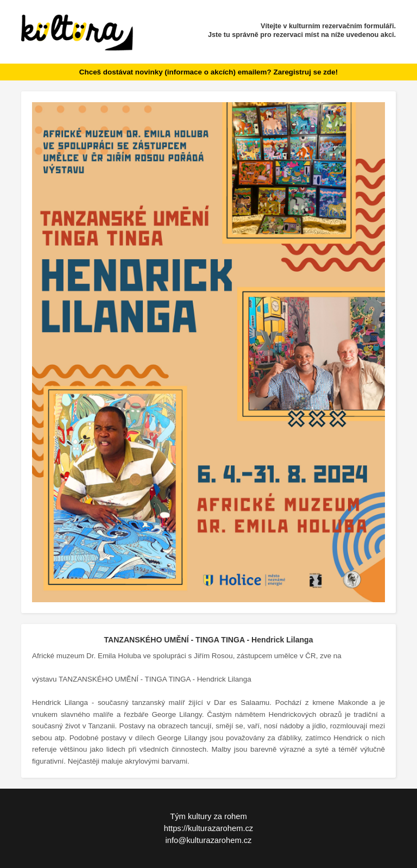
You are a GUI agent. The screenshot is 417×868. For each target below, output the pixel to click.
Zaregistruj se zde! (305, 72)
